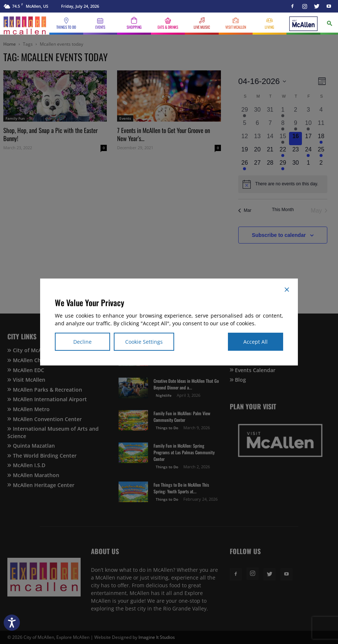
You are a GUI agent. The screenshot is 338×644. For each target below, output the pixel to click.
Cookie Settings (144, 342)
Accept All (256, 342)
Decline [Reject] (82, 342)
